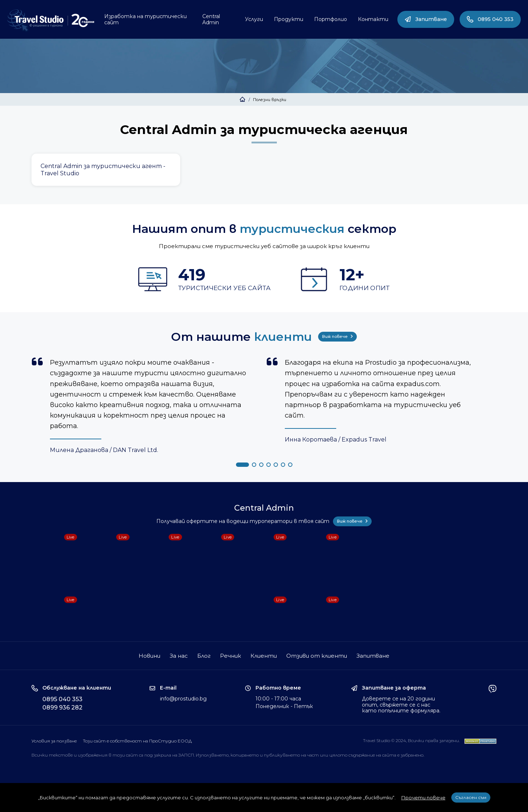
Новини (149, 656)
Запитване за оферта (394, 688)
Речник (231, 656)
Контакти (373, 19)
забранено (412, 755)
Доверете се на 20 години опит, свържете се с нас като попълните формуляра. (401, 705)
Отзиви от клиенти (317, 656)
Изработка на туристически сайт (145, 19)
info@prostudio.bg (183, 699)
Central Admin (211, 19)
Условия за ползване (54, 741)
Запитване (426, 19)
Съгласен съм (471, 797)
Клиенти (264, 656)
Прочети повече (423, 798)
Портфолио (331, 19)
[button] (242, 465)
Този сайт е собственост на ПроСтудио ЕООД (137, 741)
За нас (179, 656)
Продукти (289, 19)
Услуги (254, 19)
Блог (204, 656)
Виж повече (337, 336)
